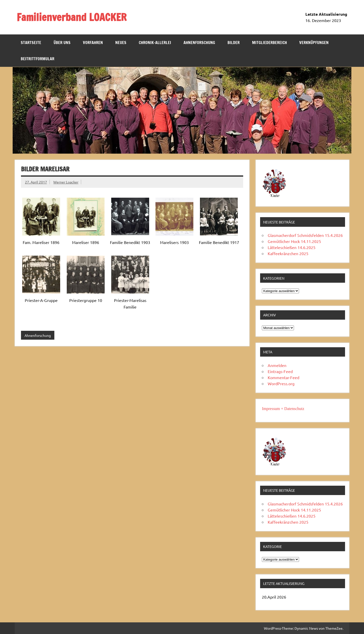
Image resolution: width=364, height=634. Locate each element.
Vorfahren (93, 43)
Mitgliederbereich (269, 43)
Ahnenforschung (199, 43)
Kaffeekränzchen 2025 (288, 253)
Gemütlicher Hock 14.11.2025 (294, 241)
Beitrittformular (38, 59)
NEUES (121, 43)
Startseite (31, 43)
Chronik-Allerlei (155, 43)
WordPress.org (281, 383)
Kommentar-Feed (283, 377)
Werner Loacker (66, 182)
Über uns (62, 43)
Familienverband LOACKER (72, 17)
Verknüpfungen (314, 43)
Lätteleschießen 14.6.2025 (292, 247)
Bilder (234, 43)
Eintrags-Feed (280, 371)
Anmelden (277, 365)
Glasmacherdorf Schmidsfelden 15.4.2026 (305, 235)
